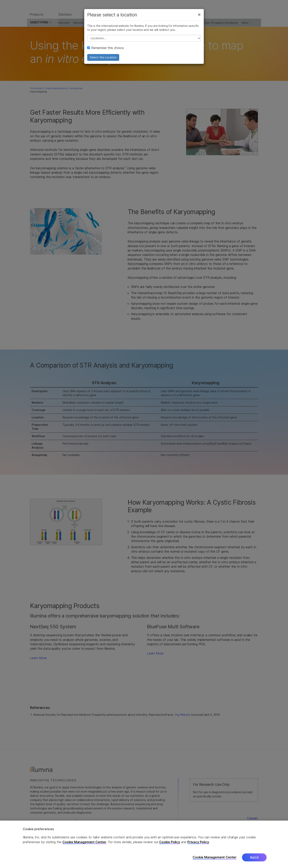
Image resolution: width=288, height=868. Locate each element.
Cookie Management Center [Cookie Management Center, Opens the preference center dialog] (215, 857)
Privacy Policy (198, 842)
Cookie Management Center (84, 842)
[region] (144, 844)
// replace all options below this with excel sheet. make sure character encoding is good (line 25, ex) (144, 41)
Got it (254, 857)
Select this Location (103, 61)
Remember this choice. (106, 51)
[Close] (199, 18)
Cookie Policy (170, 842)
